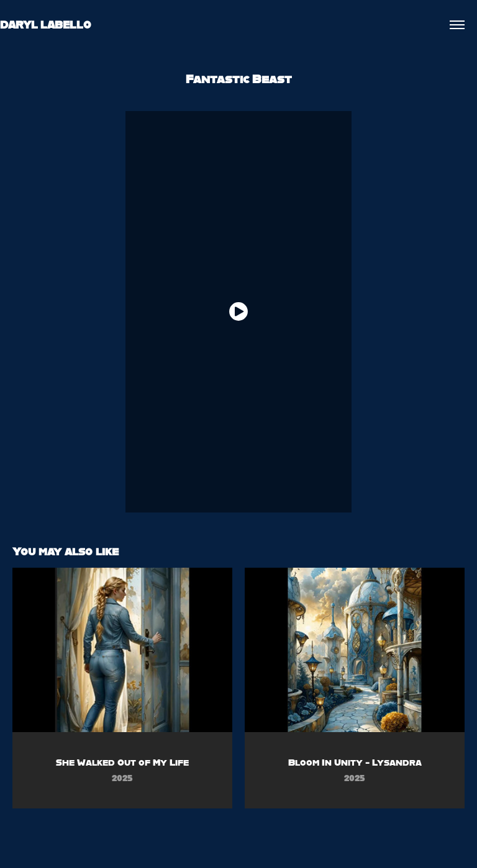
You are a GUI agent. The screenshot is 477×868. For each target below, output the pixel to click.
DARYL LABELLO (46, 25)
